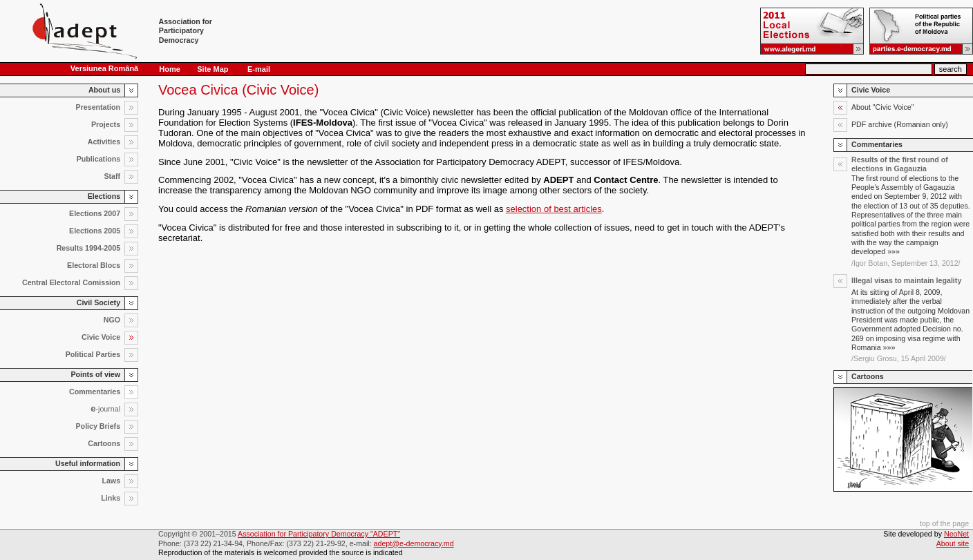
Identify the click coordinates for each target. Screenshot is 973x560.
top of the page (944, 523)
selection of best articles (554, 209)
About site (953, 543)
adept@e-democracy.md (414, 543)
